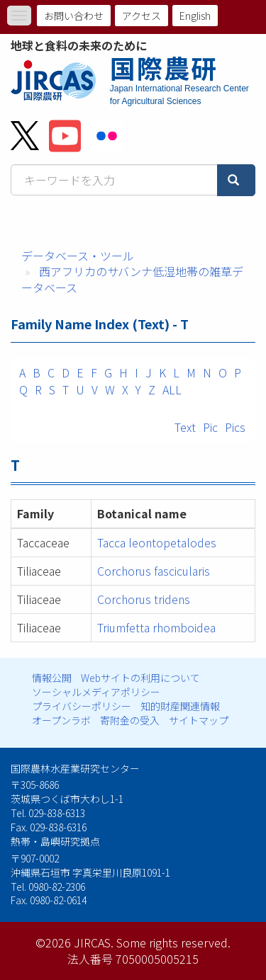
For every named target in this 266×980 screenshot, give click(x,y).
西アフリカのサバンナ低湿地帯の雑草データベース (132, 279)
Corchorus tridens (144, 599)
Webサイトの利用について (140, 678)
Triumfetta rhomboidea (156, 627)
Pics (235, 427)
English (195, 16)
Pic (210, 427)
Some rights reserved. (173, 942)
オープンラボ (61, 720)
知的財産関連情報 (180, 706)
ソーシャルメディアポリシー (96, 692)
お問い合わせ (74, 16)
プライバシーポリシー (82, 706)
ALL (172, 389)
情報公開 (52, 678)
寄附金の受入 (130, 720)
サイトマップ (199, 720)
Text (185, 427)
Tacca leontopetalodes (157, 542)
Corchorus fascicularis (154, 571)
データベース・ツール (78, 256)
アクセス (142, 16)
